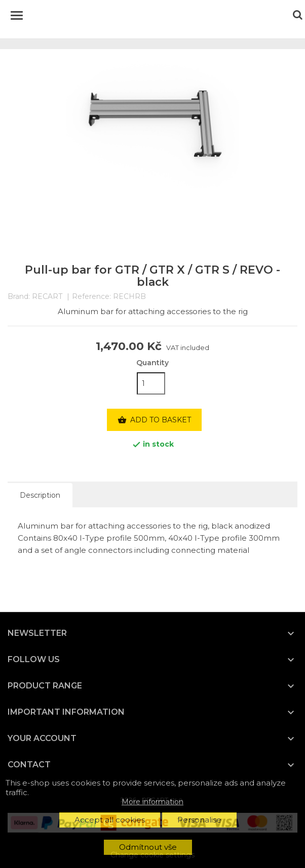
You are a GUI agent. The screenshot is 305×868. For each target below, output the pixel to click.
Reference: (91, 297)
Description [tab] (40, 495)
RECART (47, 296)
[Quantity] (151, 383)
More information (152, 802)
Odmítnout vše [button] (148, 847)
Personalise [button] (199, 820)
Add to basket (154, 420)
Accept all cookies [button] (110, 820)
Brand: (19, 297)
